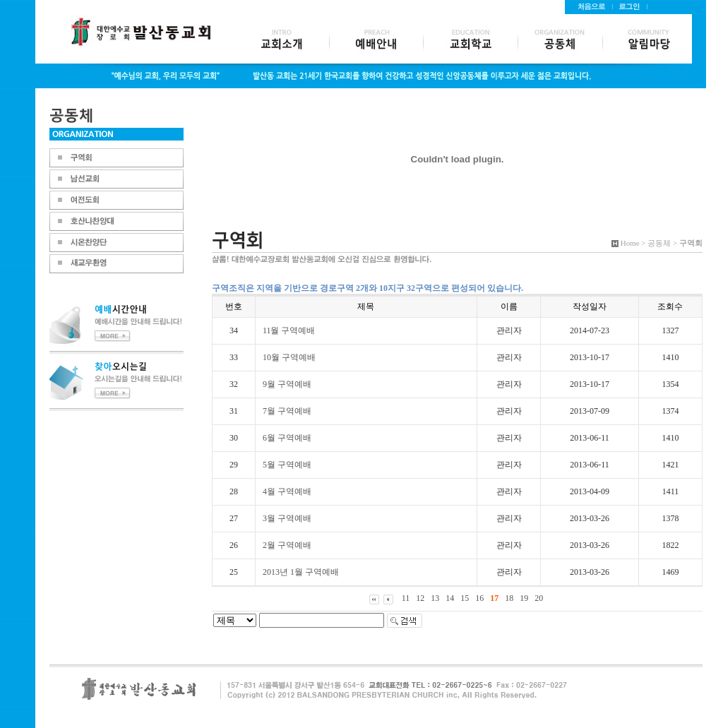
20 (539, 598)
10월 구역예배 (289, 357)
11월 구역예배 (289, 330)
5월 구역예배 (287, 465)
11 (406, 598)
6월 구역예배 (287, 438)
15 (465, 598)
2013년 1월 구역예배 (301, 572)
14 (450, 598)
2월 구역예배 (287, 545)
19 (524, 598)
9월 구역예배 (287, 384)
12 (420, 598)
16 (479, 598)
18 (509, 598)
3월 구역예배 (287, 518)
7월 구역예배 (287, 411)
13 (435, 598)
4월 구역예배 (287, 491)
